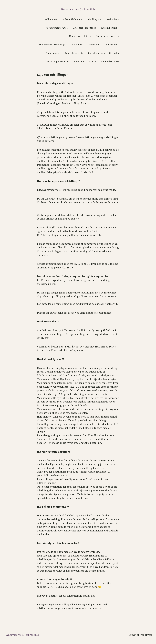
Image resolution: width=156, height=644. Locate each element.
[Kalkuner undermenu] (83, 45)
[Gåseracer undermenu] (118, 45)
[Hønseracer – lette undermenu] (90, 36)
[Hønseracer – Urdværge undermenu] (66, 45)
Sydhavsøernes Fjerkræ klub (78, 9)
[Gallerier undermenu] (118, 19)
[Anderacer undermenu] (59, 53)
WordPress (146, 635)
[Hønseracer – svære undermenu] (118, 36)
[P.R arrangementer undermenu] (68, 62)
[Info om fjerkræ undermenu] (118, 28)
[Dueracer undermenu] (101, 45)
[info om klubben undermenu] (81, 19)
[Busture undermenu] (83, 62)
